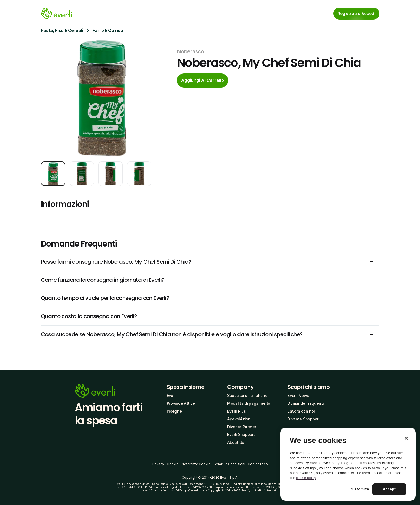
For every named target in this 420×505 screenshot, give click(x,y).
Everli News (298, 395)
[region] (348, 464)
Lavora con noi (301, 411)
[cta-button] (203, 80)
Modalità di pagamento (249, 403)
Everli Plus (237, 411)
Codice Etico (258, 464)
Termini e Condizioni (229, 464)
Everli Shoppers (241, 434)
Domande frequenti (306, 403)
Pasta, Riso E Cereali (62, 30)
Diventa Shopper (303, 419)
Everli (172, 395)
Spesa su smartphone (247, 395)
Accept (389, 489)
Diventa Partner (242, 427)
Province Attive (181, 403)
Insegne (174, 411)
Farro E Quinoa (108, 30)
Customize (359, 489)
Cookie (172, 464)
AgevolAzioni (239, 419)
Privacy (158, 464)
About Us (236, 442)
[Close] (406, 438)
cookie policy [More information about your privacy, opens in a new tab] (306, 478)
